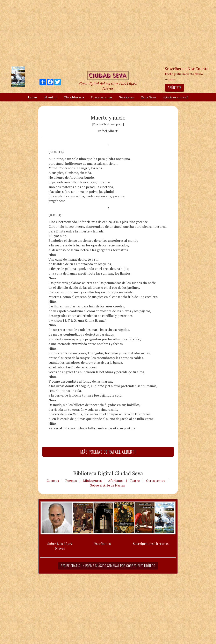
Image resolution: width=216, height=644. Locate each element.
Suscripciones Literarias (151, 544)
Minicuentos (92, 481)
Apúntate (174, 88)
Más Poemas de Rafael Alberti (108, 452)
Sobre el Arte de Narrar (108, 485)
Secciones (126, 97)
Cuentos (53, 481)
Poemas (71, 481)
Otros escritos (102, 97)
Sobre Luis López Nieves (60, 546)
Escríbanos (102, 544)
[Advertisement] (108, 33)
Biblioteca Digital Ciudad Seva (108, 473)
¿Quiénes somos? (175, 97)
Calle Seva (148, 97)
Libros (33, 97)
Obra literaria (74, 97)
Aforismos (116, 481)
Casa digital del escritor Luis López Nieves (108, 86)
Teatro (135, 481)
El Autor (51, 97)
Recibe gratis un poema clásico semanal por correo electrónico (108, 566)
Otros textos (156, 481)
